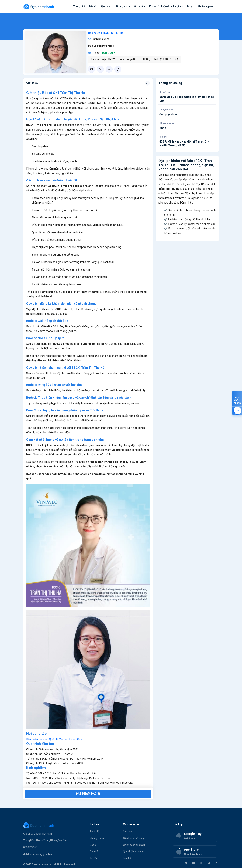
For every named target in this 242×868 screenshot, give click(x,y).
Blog (190, 6)
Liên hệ (127, 858)
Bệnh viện (106, 6)
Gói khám (140, 6)
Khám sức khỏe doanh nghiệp (166, 6)
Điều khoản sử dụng (134, 838)
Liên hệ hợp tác (207, 6)
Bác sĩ (93, 6)
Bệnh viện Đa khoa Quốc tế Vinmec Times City (54, 739)
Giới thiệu (128, 832)
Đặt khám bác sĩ (88, 794)
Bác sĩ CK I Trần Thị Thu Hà (106, 33)
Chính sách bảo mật (134, 845)
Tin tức (94, 858)
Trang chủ (79, 6)
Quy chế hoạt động (133, 852)
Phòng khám (123, 6)
